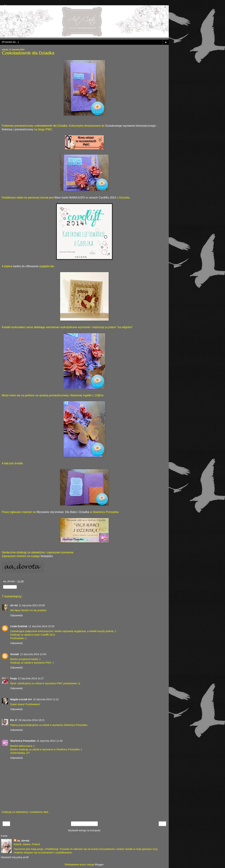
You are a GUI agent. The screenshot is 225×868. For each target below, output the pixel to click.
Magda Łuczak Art (21, 699)
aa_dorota (23, 841)
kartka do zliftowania (26, 266)
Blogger (99, 864)
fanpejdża (47, 556)
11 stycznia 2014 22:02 (41, 626)
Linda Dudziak (19, 626)
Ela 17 (14, 720)
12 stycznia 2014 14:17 (31, 678)
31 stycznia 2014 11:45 (50, 741)
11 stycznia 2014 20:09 (32, 605)
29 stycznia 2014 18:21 (32, 720)
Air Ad (14, 605)
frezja (14, 678)
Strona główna (84, 824)
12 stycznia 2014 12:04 (33, 654)
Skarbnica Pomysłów (23, 741)
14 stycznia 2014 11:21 (46, 699)
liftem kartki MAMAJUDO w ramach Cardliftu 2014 (85, 198)
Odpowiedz (17, 615)
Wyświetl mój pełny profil (15, 857)
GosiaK (15, 654)
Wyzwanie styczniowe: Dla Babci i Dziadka (63, 512)
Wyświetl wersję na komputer (84, 830)
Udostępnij (10, 587)
